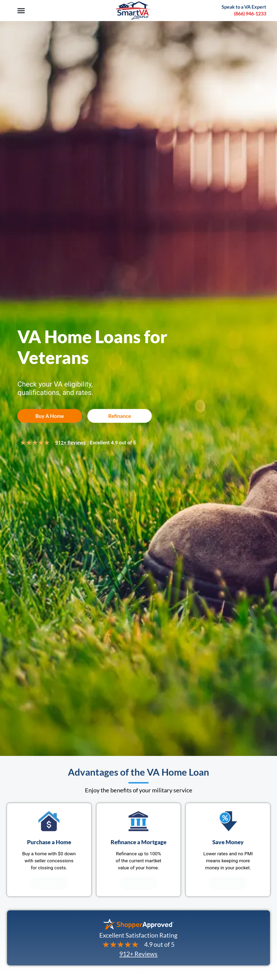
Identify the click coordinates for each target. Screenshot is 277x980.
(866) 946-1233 (250, 13)
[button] (21, 10)
